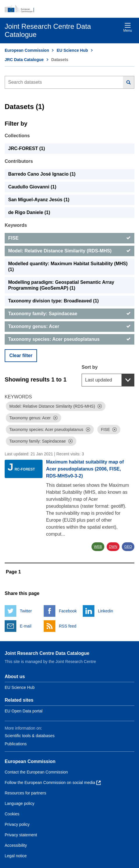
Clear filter (21, 355)
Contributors (19, 161)
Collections (17, 136)
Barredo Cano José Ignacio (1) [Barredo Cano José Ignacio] (42, 174)
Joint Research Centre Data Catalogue (47, 653)
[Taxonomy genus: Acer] (69, 327)
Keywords (16, 225)
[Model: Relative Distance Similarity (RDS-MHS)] (69, 251)
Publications (16, 744)
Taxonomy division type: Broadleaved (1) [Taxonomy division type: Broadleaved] (53, 301)
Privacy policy (17, 824)
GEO (128, 547)
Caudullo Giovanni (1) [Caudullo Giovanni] (32, 187)
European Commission (27, 50)
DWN (113, 547)
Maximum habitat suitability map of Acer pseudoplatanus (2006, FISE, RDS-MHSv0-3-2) (85, 469)
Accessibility (16, 845)
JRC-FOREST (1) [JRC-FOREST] (27, 148)
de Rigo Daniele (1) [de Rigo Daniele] (29, 212)
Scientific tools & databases (30, 736)
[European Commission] (69, 9)
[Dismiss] (100, 406)
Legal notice (16, 856)
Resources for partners (25, 793)
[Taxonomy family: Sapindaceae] (69, 314)
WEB (98, 547)
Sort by (90, 367)
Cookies (12, 814)
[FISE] (69, 238)
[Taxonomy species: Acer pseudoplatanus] (69, 339)
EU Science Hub (72, 50)
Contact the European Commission (36, 772)
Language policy (20, 803)
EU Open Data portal (24, 711)
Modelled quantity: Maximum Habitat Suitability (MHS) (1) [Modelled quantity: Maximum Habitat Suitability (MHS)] (68, 267)
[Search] (129, 82)
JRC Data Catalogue (24, 60)
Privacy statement (21, 835)
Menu (128, 27)
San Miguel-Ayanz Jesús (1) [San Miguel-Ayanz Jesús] (39, 200)
